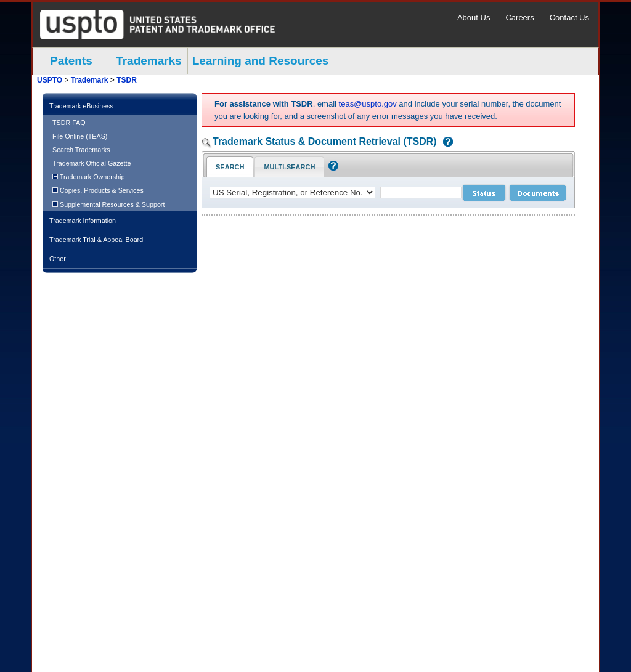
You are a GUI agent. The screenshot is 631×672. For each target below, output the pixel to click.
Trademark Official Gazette (92, 163)
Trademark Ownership (88, 177)
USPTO (50, 80)
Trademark (90, 80)
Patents (71, 61)
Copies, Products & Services (98, 190)
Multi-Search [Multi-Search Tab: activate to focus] (289, 167)
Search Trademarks (81, 150)
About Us (474, 18)
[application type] (292, 192)
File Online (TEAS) (80, 136)
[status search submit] (484, 193)
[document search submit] (538, 193)
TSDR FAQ (69, 123)
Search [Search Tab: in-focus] (230, 167)
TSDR (127, 80)
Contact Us (569, 18)
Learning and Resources (261, 61)
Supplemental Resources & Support (108, 204)
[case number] (421, 192)
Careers (519, 18)
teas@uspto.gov (368, 104)
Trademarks (149, 61)
